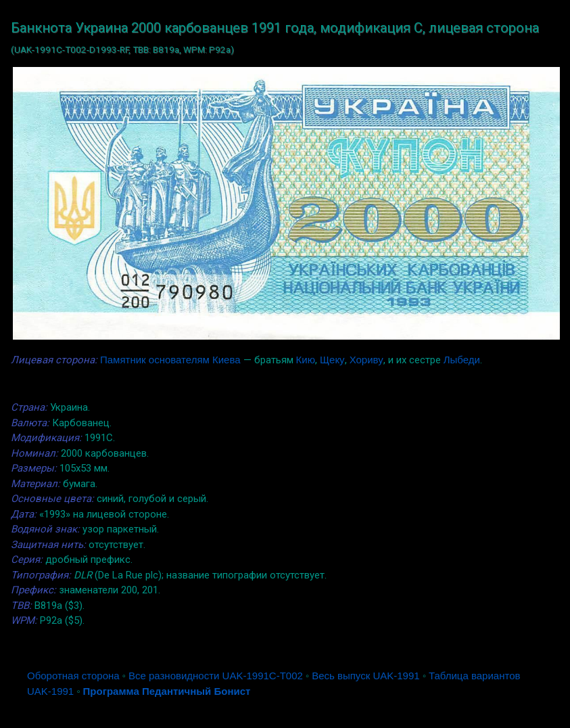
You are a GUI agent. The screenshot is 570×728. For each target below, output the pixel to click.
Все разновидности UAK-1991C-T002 (216, 676)
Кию (306, 360)
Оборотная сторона (73, 676)
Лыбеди (462, 360)
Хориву (366, 360)
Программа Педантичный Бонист (167, 691)
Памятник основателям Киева (170, 360)
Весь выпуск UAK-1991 (365, 676)
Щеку (332, 360)
